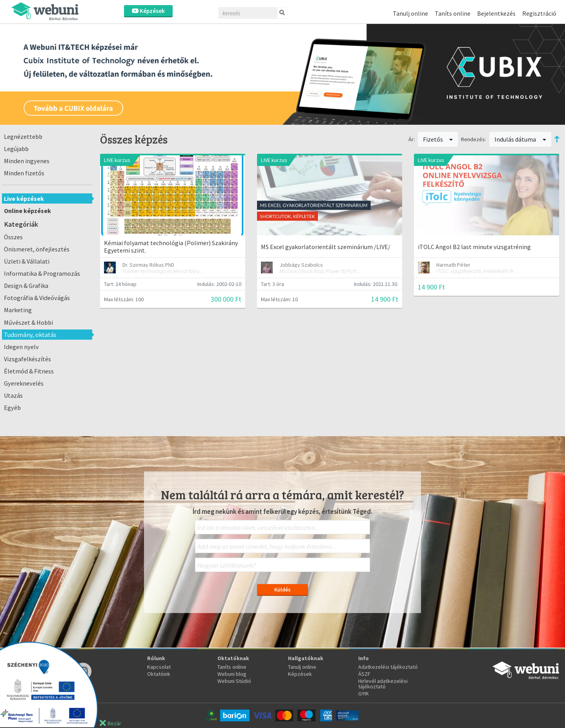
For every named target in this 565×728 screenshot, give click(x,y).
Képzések (148, 11)
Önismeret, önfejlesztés (37, 249)
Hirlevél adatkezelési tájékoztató (383, 684)
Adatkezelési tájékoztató (388, 667)
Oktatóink (159, 674)
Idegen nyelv (21, 347)
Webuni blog (232, 674)
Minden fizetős (24, 173)
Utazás (13, 395)
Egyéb (12, 408)
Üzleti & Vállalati (27, 261)
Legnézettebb (23, 136)
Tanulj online (410, 13)
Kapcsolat (159, 667)
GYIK (364, 693)
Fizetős (438, 139)
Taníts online (453, 13)
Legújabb (16, 149)
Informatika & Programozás (42, 273)
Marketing (18, 310)
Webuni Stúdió (234, 681)
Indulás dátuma (520, 139)
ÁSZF (364, 674)
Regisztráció (539, 13)
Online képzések (27, 211)
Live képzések (24, 198)
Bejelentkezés (496, 13)
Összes (13, 237)
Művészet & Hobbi (28, 322)
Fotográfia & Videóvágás (37, 298)
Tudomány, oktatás (30, 335)
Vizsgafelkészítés (27, 359)
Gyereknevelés (24, 383)
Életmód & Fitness (29, 371)
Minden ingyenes (27, 161)
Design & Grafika (26, 286)
